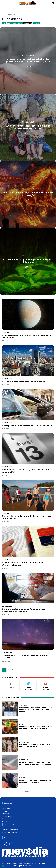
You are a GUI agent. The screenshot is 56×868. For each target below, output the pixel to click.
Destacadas (23, 705)
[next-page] (17, 670)
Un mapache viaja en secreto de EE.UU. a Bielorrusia (27, 426)
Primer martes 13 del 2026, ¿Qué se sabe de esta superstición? (25, 471)
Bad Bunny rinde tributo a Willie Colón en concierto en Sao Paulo (35, 745)
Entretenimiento (25, 742)
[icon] (5, 844)
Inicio (4, 14)
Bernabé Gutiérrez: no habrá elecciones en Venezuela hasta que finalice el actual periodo (36, 710)
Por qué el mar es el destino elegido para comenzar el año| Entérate (28, 517)
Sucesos (22, 778)
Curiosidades (28, 23)
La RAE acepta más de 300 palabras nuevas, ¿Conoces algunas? (23, 564)
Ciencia (20, 23)
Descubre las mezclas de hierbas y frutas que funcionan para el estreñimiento (36, 728)
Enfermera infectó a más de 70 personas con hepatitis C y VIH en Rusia (24, 610)
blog (14, 23)
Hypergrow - (7, 866)
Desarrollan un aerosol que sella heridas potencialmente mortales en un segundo (35, 763)
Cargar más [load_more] (28, 792)
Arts (4, 23)
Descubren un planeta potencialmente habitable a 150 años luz (26, 336)
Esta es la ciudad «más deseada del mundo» (24, 382)
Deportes (37, 23)
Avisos (9, 23)
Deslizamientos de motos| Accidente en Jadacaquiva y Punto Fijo (35, 781)
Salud (21, 724)
